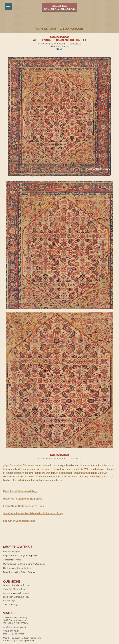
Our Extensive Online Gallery (17, 568)
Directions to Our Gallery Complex (20, 572)
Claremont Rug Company (60, 21)
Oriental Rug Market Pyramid (17, 585)
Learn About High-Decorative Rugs (23, 506)
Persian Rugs (9, 601)
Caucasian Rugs (11, 604)
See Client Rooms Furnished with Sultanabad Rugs (33, 513)
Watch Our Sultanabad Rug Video (23, 499)
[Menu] (8, 7)
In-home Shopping (12, 551)
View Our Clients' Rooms (15, 589)
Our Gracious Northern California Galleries (24, 564)
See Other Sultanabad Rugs (19, 521)
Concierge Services (12, 560)
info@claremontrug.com (15, 627)
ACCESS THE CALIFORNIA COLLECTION (59, 8)
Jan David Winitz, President (16, 593)
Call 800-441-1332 (46, 29)
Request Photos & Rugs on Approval (20, 555)
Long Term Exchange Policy (16, 597)
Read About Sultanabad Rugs (20, 491)
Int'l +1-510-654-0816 (72, 29)
